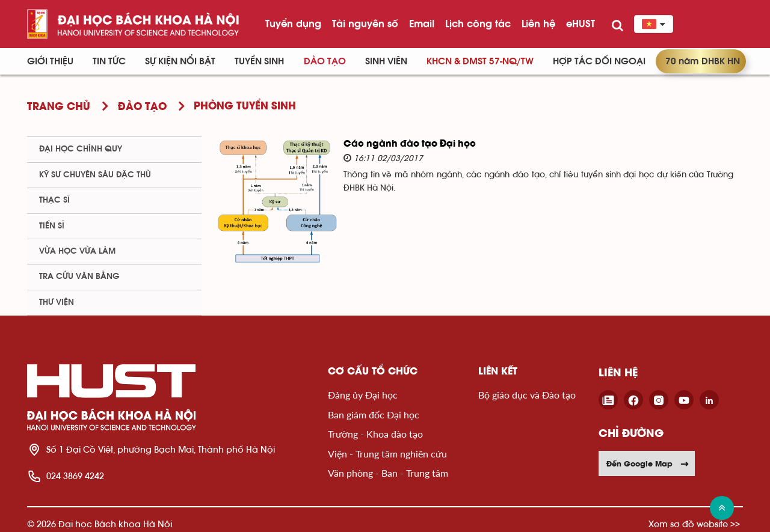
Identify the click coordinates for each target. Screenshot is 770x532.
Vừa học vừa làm (77, 251)
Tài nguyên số (365, 23)
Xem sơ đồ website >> (694, 524)
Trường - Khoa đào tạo (375, 434)
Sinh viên (386, 61)
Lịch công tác (478, 23)
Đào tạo (325, 61)
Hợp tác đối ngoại (599, 61)
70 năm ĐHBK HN (703, 61)
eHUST (581, 23)
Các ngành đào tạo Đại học (410, 144)
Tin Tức (109, 61)
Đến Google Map (648, 463)
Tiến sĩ (52, 226)
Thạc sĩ (54, 200)
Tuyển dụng (293, 23)
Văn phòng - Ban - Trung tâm (388, 473)
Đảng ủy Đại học (363, 395)
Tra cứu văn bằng (79, 277)
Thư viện (57, 302)
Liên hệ (538, 23)
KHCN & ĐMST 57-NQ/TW (480, 61)
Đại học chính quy (81, 149)
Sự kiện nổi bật (180, 61)
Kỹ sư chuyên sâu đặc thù (95, 175)
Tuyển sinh (259, 61)
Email (422, 23)
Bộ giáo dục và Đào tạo (527, 395)
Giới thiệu (50, 61)
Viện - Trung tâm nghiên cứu (387, 454)
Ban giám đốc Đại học (374, 414)
